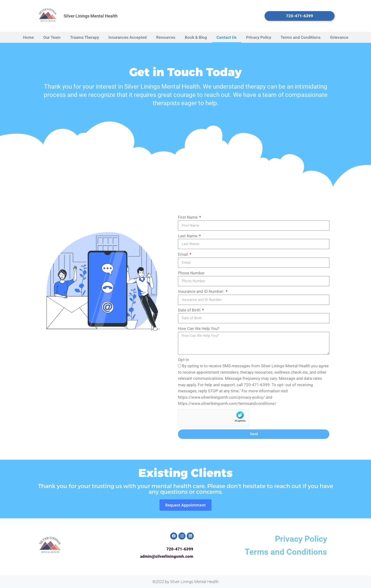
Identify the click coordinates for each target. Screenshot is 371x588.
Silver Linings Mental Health (91, 16)
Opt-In (183, 360)
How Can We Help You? (199, 329)
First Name (188, 217)
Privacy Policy (259, 37)
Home (28, 37)
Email (183, 254)
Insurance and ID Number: (201, 291)
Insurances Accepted (128, 37)
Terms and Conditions (301, 37)
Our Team (52, 37)
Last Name (188, 236)
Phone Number (191, 273)
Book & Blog (196, 37)
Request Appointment (185, 505)
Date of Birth (190, 310)
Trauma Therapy (84, 37)
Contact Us (227, 37)
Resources (166, 37)
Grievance (339, 37)
